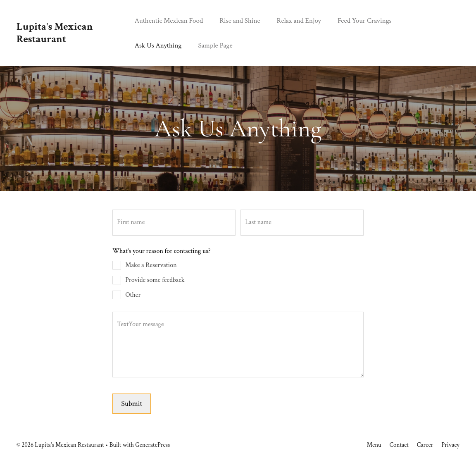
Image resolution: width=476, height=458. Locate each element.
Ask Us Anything (158, 45)
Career (425, 445)
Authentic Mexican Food (169, 21)
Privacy (450, 445)
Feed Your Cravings (365, 21)
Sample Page (215, 45)
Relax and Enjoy (299, 21)
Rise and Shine (240, 21)
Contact (399, 445)
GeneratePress (152, 445)
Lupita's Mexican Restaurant (55, 33)
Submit (132, 404)
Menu (374, 445)
